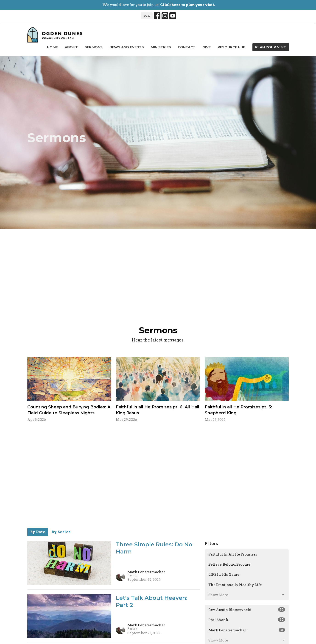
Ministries (161, 47)
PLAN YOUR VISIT (271, 47)
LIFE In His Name (224, 575)
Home (52, 47)
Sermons (94, 47)
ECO (147, 16)
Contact (187, 47)
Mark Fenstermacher (247, 630)
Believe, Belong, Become (229, 564)
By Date (38, 532)
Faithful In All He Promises (233, 554)
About (71, 47)
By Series (61, 532)
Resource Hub (232, 47)
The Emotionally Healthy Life (235, 585)
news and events (127, 47)
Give (207, 47)
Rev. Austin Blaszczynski (247, 610)
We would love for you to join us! (159, 5)
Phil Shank (247, 620)
